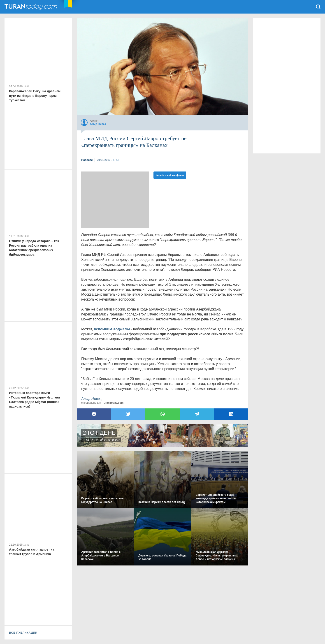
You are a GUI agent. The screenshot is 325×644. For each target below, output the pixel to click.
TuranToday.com (31, 7)
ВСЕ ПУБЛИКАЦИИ (23, 633)
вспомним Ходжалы (112, 329)
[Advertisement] (115, 200)
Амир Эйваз (91, 398)
